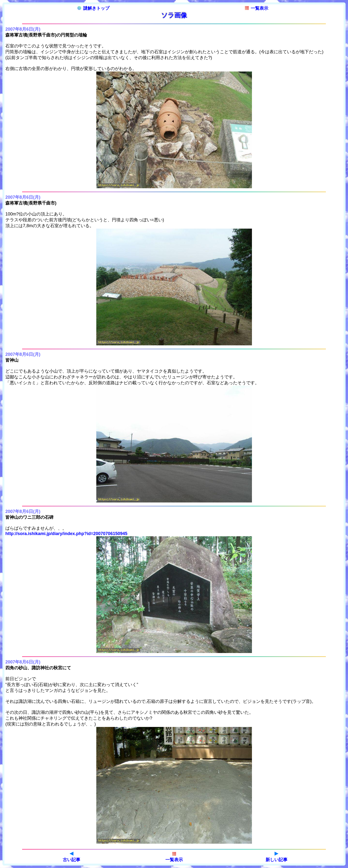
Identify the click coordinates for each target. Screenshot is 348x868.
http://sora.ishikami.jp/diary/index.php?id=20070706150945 (66, 534)
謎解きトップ (93, 8)
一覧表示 (257, 8)
